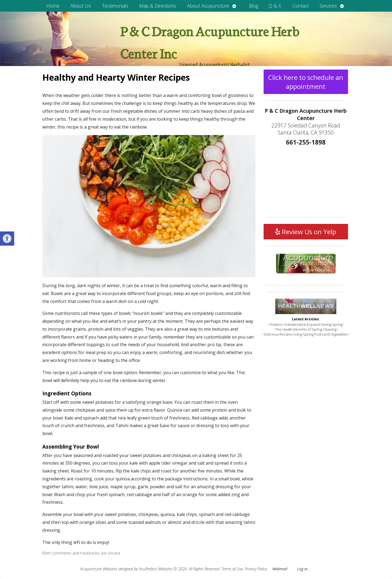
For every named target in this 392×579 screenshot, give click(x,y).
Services (328, 6)
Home (53, 6)
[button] (7, 239)
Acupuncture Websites (99, 569)
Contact (301, 6)
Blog (253, 6)
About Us (81, 6)
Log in (302, 569)
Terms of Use (232, 569)
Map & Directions (158, 6)
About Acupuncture (208, 6)
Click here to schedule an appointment (306, 82)
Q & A (275, 6)
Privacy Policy (256, 569)
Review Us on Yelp (306, 232)
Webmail (280, 569)
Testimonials (115, 6)
